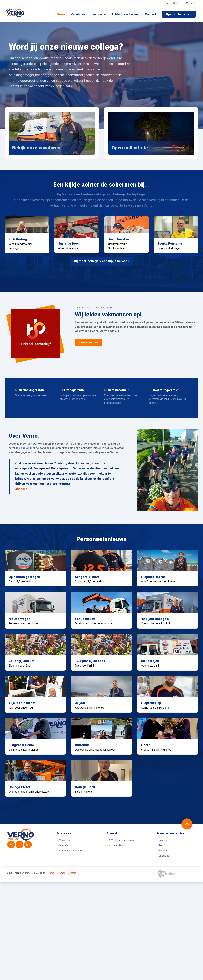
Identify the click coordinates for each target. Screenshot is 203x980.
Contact (150, 14)
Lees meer (89, 356)
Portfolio (164, 940)
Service (163, 945)
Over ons (178, 3)
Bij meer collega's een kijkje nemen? (102, 275)
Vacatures (78, 14)
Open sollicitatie (177, 14)
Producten (164, 934)
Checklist (164, 950)
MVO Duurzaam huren (121, 934)
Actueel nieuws (117, 940)
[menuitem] (61, 14)
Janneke (21, 503)
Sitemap (61, 971)
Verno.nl (191, 3)
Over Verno (98, 14)
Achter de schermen (125, 14)
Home (61, 14)
